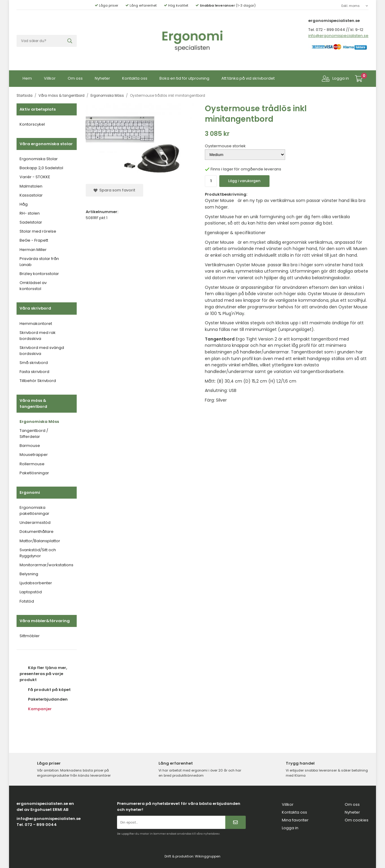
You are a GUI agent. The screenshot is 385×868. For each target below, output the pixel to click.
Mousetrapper (34, 455)
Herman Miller (33, 250)
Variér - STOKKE (35, 177)
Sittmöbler (30, 636)
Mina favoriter (295, 820)
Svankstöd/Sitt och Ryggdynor (38, 553)
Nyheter (102, 78)
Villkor (50, 78)
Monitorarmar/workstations (46, 565)
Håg (24, 204)
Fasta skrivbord (34, 372)
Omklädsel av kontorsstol (33, 286)
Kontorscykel (32, 124)
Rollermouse (32, 464)
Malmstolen (31, 186)
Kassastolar (31, 195)
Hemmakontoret (36, 324)
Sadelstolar (31, 222)
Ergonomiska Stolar (39, 159)
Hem (27, 78)
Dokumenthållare (37, 532)
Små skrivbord (34, 363)
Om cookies (357, 820)
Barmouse (30, 446)
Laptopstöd (31, 592)
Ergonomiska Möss (39, 422)
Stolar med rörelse (38, 231)
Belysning (29, 574)
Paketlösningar (34, 473)
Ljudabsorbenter (36, 583)
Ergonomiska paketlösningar (34, 510)
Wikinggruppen (208, 856)
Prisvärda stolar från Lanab (39, 262)
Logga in (335, 79)
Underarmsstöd (35, 523)
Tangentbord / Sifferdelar (34, 434)
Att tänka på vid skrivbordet (248, 78)
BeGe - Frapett (34, 240)
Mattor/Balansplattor (40, 541)
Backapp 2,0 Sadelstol (41, 168)
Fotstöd (27, 601)
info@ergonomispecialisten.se (338, 36)
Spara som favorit (114, 190)
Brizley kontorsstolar (39, 274)
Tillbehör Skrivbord (38, 381)
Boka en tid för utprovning (184, 78)
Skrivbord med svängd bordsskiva (42, 351)
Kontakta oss (135, 78)
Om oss (75, 78)
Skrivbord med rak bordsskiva (38, 336)
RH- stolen (30, 213)
